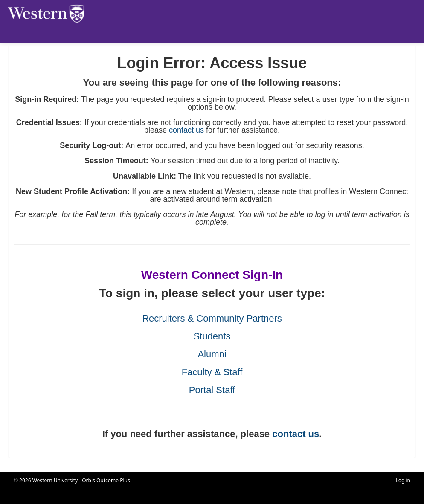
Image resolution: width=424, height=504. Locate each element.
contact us (186, 130)
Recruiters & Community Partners (212, 318)
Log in (403, 480)
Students (212, 336)
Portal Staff (212, 390)
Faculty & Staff (212, 372)
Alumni (212, 354)
